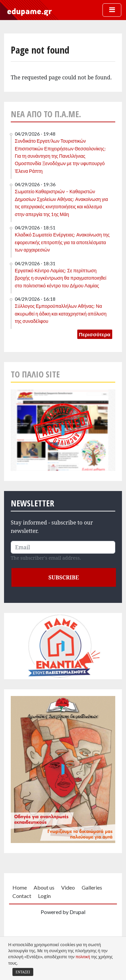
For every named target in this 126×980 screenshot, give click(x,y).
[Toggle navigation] (112, 10)
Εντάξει (23, 972)
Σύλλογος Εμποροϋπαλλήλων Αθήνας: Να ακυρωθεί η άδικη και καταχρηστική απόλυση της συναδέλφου (61, 313)
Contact (22, 896)
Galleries (92, 887)
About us (44, 887)
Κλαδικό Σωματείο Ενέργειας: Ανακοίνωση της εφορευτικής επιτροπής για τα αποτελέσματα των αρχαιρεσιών (62, 242)
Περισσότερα (95, 334)
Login (44, 896)
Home (20, 887)
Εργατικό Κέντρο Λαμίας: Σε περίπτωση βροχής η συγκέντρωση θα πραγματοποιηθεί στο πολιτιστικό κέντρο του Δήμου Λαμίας (60, 278)
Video (68, 887)
